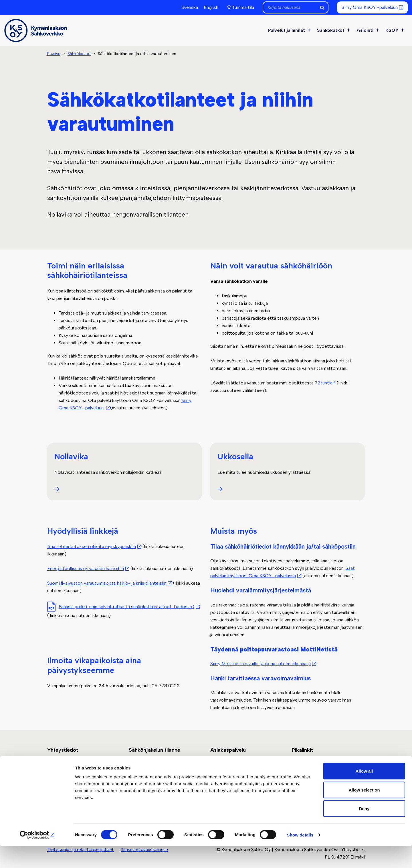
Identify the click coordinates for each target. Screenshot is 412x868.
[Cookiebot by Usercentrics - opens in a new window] (37, 857)
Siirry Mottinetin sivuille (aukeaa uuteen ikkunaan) (261, 664)
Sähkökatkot (334, 30)
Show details (300, 857)
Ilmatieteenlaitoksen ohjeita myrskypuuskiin (92, 546)
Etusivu (54, 54)
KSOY (395, 30)
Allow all (364, 793)
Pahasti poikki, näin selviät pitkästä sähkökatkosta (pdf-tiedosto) (126, 607)
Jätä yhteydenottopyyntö (74, 764)
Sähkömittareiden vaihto (317, 772)
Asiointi (368, 30)
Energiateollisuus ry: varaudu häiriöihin (86, 568)
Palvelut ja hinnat (290, 30)
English (211, 7)
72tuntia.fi (325, 383)
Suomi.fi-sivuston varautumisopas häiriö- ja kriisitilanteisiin (107, 583)
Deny (364, 830)
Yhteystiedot (61, 772)
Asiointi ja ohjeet (228, 772)
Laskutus (301, 764)
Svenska (190, 7)
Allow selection (364, 812)
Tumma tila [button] (243, 7)
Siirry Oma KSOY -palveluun (370, 7)
